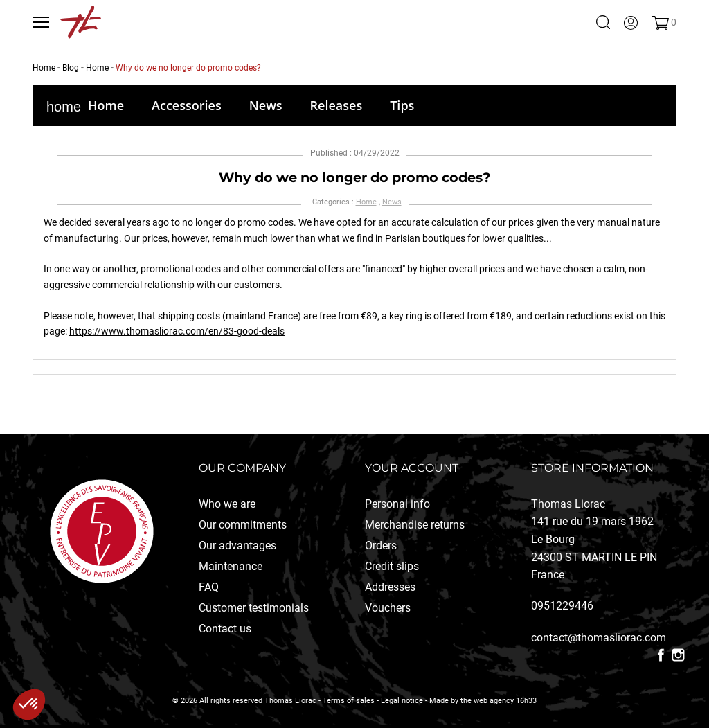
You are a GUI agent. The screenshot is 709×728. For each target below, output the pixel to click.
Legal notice (402, 701)
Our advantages (237, 545)
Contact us (225, 629)
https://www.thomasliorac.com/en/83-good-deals (177, 331)
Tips (402, 105)
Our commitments (243, 525)
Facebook (661, 655)
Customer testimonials (254, 608)
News (266, 105)
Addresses (390, 587)
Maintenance (231, 566)
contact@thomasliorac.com (599, 638)
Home (106, 105)
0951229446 (562, 606)
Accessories (187, 105)
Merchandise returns (415, 525)
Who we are (227, 504)
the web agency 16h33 (499, 701)
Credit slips (392, 566)
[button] (29, 704)
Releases (336, 105)
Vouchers (388, 608)
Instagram (678, 655)
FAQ (209, 587)
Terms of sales (349, 701)
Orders (381, 545)
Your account (412, 468)
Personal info (397, 504)
